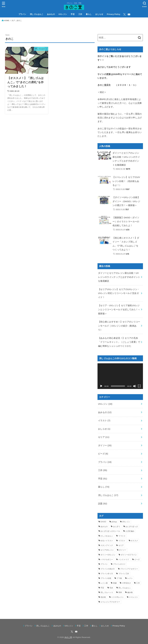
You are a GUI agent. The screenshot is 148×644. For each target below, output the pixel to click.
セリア (104, 437)
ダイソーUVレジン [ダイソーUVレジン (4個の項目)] (108, 555)
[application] (120, 376)
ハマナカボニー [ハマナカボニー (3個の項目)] (107, 560)
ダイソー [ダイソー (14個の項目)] (123, 550)
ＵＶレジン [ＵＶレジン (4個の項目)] (134, 597)
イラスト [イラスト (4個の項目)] (122, 541)
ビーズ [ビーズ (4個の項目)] (137, 560)
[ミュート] (135, 386)
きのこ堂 (68, 637)
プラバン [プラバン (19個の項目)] (104, 564)
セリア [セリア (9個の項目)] (121, 545)
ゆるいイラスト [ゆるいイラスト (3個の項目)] (107, 541)
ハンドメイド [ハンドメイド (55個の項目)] (124, 560)
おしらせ (99, 14)
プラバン (22, 14)
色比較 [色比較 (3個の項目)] (103, 597)
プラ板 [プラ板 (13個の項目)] (119, 578)
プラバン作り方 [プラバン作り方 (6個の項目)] (107, 574)
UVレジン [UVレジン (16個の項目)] (126, 522)
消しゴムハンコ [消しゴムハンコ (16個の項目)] (107, 592)
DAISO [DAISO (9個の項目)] (103, 522)
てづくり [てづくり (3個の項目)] (122, 536)
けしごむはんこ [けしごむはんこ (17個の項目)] (107, 536)
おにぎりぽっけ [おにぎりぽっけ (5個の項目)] (132, 527)
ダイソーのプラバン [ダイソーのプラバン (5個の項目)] (129, 555)
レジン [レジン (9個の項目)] (130, 578)
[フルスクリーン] (139, 386)
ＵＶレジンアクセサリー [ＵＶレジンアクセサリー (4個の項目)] (110, 602)
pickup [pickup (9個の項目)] (114, 522)
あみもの (51, 14)
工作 (80, 14)
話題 (103, 504)
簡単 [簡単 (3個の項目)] (120, 592)
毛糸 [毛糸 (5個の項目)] (111, 588)
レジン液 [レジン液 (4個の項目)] (104, 583)
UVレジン (63, 14)
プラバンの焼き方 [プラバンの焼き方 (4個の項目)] (108, 569)
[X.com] (124, 14)
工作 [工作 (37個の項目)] (138, 583)
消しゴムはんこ (37, 14)
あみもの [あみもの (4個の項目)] (104, 527)
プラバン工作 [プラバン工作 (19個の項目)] (124, 574)
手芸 (73, 14)
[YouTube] (129, 14)
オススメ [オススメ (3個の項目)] (134, 541)
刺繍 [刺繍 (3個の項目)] (115, 583)
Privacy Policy (114, 14)
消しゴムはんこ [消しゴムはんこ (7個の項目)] (125, 588)
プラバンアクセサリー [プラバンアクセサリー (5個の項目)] (129, 569)
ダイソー (105, 445)
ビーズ (103, 454)
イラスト (104, 421)
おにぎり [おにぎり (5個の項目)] (117, 527)
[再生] (101, 386)
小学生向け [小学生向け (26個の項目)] (127, 583)
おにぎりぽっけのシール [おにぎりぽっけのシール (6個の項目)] (110, 531)
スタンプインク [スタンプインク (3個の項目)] (107, 545)
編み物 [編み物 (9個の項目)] (130, 592)
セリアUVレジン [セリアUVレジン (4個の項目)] (107, 550)
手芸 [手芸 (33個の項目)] (102, 588)
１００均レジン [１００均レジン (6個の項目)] (117, 597)
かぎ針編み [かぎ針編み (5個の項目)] (130, 531)
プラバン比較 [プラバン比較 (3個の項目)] (106, 578)
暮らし (89, 14)
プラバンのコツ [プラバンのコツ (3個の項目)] (119, 564)
